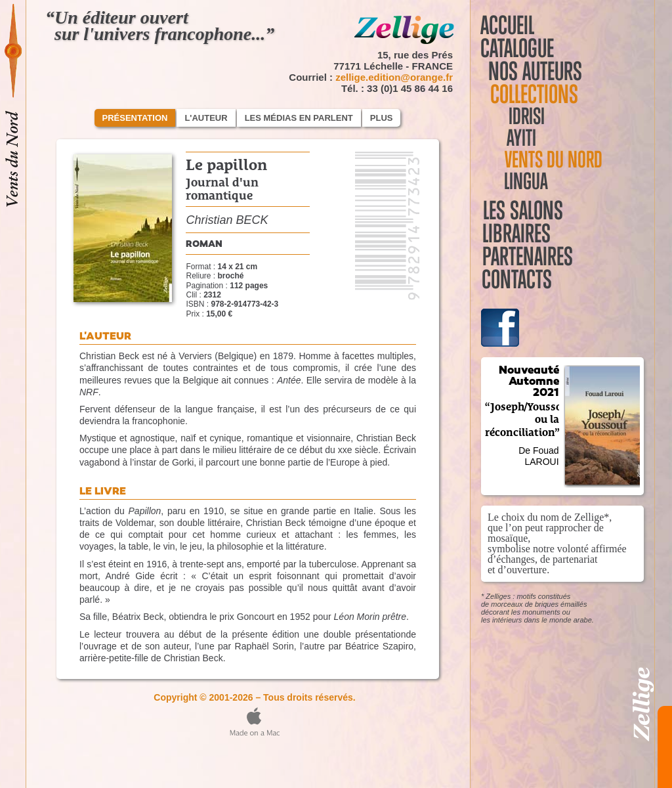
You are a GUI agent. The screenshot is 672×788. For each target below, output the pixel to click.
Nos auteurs (537, 71)
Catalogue (520, 48)
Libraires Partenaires (562, 233)
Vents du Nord (546, 160)
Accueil (507, 25)
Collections (530, 94)
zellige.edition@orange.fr (394, 77)
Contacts (515, 256)
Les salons (520, 210)
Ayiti (513, 138)
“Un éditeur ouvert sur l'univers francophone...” (160, 26)
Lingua (519, 182)
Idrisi (517, 117)
